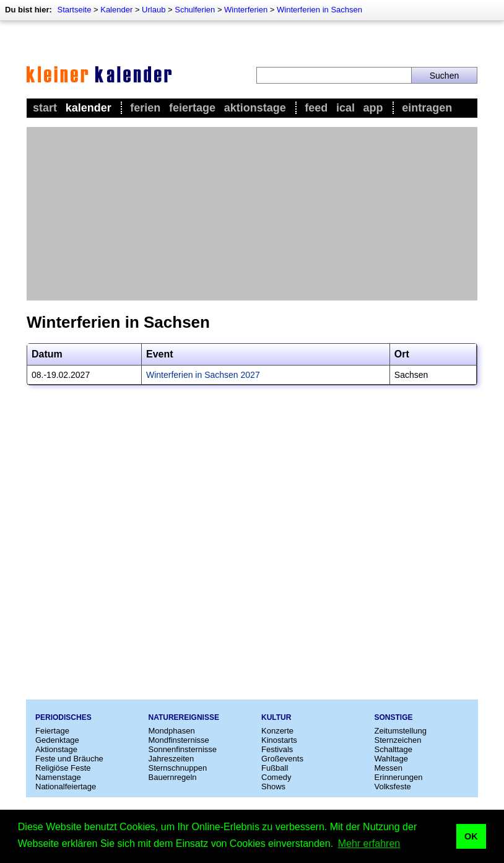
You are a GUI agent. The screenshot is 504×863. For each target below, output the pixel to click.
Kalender (116, 10)
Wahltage (391, 759)
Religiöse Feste (63, 768)
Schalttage (393, 749)
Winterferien (246, 10)
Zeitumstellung (401, 731)
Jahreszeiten (172, 759)
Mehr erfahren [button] (369, 843)
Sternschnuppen (178, 768)
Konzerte (277, 731)
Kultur (276, 717)
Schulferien (195, 10)
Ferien (145, 108)
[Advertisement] (252, 214)
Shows (273, 786)
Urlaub (154, 10)
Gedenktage (57, 740)
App (373, 108)
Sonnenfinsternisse (183, 749)
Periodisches (63, 717)
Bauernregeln (173, 777)
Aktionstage (255, 108)
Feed (316, 108)
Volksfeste (393, 786)
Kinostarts (279, 740)
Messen (389, 768)
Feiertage (192, 108)
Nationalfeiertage (66, 786)
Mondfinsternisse (179, 740)
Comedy (276, 777)
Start (45, 108)
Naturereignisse (184, 717)
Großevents (282, 759)
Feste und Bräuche (69, 759)
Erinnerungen (399, 777)
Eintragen (427, 108)
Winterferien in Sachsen (319, 10)
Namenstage (58, 777)
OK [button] (471, 836)
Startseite (74, 10)
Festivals (277, 749)
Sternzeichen (398, 740)
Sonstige (394, 717)
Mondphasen (172, 731)
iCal (345, 108)
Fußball (275, 768)
